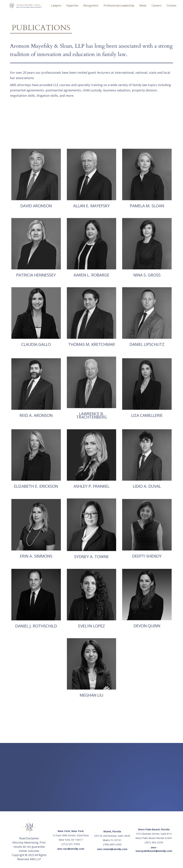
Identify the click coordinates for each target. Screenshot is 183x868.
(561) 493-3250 (154, 842)
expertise (72, 6)
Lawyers (56, 6)
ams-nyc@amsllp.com (71, 849)
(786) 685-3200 (112, 844)
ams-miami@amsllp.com (112, 849)
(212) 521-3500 (71, 844)
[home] (24, 6)
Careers (157, 6)
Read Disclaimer (29, 838)
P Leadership (119, 6)
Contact (171, 6)
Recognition (91, 6)
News (143, 6)
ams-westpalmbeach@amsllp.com (154, 849)
